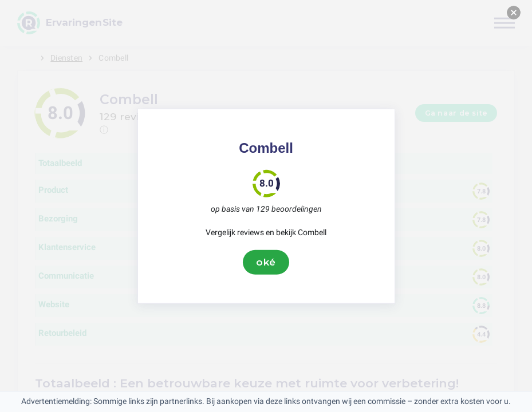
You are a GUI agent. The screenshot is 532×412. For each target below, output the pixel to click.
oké (266, 262)
